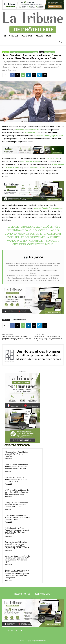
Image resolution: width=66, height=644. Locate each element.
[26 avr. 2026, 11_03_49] (33, 191)
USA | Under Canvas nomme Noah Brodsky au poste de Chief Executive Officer (17, 517)
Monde (35, 52)
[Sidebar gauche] (33, 301)
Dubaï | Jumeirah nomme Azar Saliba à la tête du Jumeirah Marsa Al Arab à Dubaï (16, 505)
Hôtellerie (15, 52)
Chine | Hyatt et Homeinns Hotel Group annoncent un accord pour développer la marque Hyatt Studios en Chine (48, 338)
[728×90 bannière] (33, 613)
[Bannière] (33, 156)
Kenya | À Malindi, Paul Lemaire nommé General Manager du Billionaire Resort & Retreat (16, 467)
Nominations (50, 52)
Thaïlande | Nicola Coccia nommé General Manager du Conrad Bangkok (16, 479)
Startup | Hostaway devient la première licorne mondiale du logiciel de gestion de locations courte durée (17, 338)
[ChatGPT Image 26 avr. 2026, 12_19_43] (33, 9)
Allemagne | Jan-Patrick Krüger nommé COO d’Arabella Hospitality (17, 454)
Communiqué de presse (19, 320)
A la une (6, 52)
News (41, 52)
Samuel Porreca (53, 159)
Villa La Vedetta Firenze (31, 162)
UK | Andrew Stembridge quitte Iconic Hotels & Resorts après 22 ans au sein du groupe (17, 492)
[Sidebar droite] (22, 408)
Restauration (26, 52)
